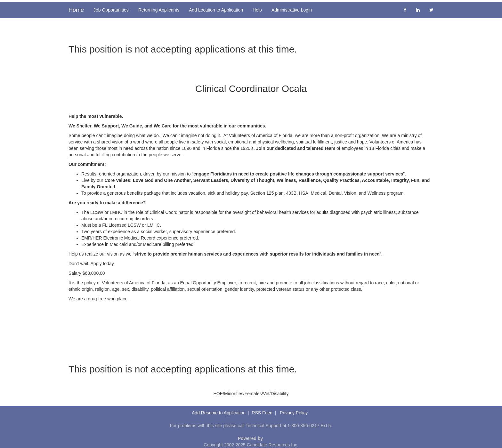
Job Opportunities (111, 10)
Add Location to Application (216, 10)
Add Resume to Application (219, 413)
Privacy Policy (294, 413)
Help (257, 10)
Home (76, 10)
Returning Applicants (159, 10)
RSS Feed (262, 413)
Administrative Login (292, 10)
